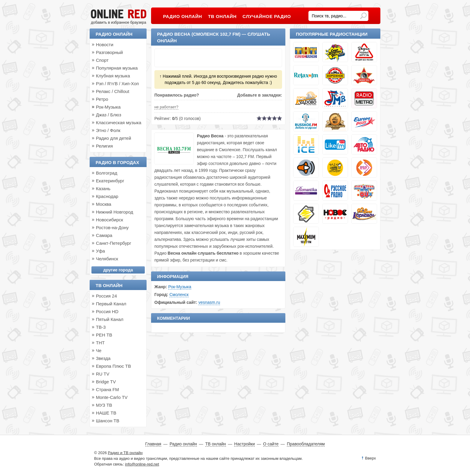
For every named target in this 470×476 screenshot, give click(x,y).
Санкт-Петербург (114, 243)
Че (99, 350)
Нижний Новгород (115, 212)
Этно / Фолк (108, 130)
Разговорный (109, 52)
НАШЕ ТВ (106, 413)
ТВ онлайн (109, 285)
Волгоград (107, 173)
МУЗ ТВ (104, 405)
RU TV (103, 374)
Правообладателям (306, 444)
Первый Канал (111, 304)
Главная (153, 444)
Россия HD (107, 311)
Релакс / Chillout (113, 91)
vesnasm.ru (209, 302)
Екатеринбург (110, 181)
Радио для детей (113, 138)
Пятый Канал (110, 319)
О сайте (271, 444)
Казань (103, 189)
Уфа (100, 251)
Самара (104, 235)
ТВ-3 (101, 327)
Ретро (102, 99)
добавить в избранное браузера (118, 22)
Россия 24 (106, 296)
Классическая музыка (119, 123)
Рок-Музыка (180, 287)
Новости (105, 45)
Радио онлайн (114, 34)
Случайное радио (267, 16)
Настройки (244, 444)
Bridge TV (106, 382)
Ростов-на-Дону (112, 228)
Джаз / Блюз (109, 115)
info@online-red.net (142, 464)
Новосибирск (110, 220)
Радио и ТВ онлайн (125, 453)
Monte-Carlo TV (112, 397)
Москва (104, 204)
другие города (118, 270)
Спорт (102, 60)
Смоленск (179, 295)
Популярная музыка (117, 68)
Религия (104, 146)
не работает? (166, 107)
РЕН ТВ (104, 335)
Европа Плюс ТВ (113, 366)
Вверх (370, 458)
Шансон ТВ (108, 421)
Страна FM (107, 389)
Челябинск (107, 259)
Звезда (103, 358)
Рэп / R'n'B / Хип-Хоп (117, 84)
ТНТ (100, 343)
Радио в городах (117, 162)
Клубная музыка (113, 76)
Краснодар (107, 196)
